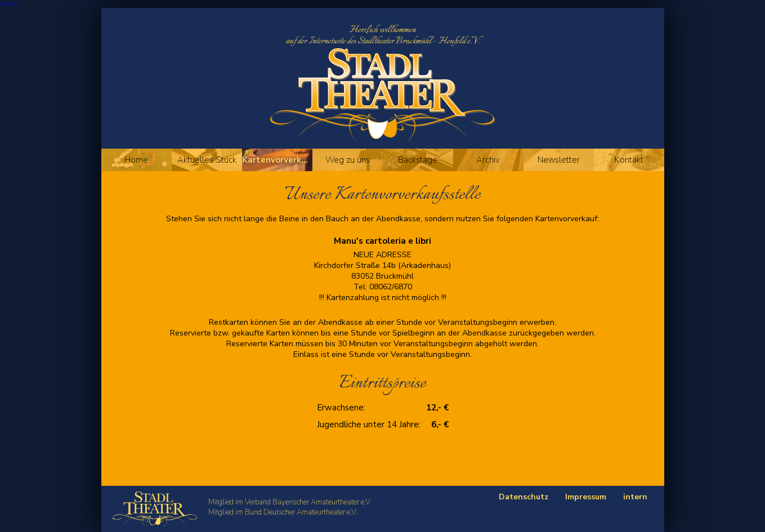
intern (635, 497)
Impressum (586, 497)
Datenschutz (524, 497)
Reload (8, 4)
